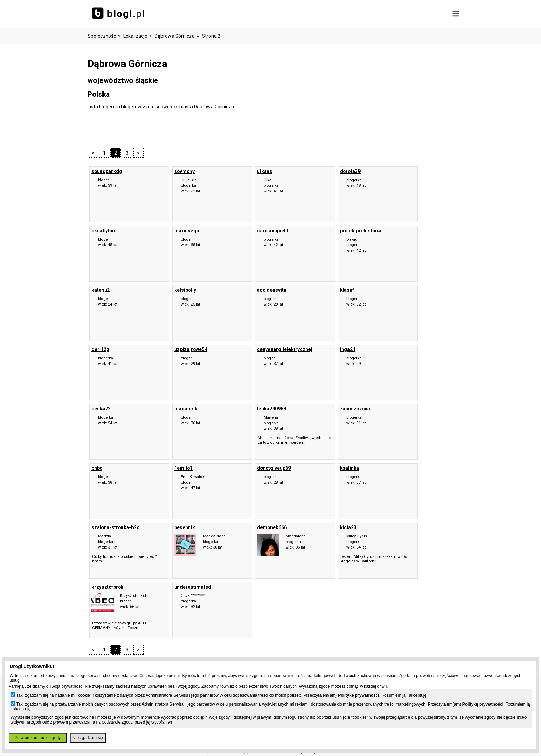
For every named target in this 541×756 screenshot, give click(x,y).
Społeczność (102, 36)
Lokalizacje (135, 36)
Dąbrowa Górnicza (175, 36)
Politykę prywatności (358, 695)
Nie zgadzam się (88, 738)
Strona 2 (211, 36)
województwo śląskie (123, 80)
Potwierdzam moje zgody (38, 738)
